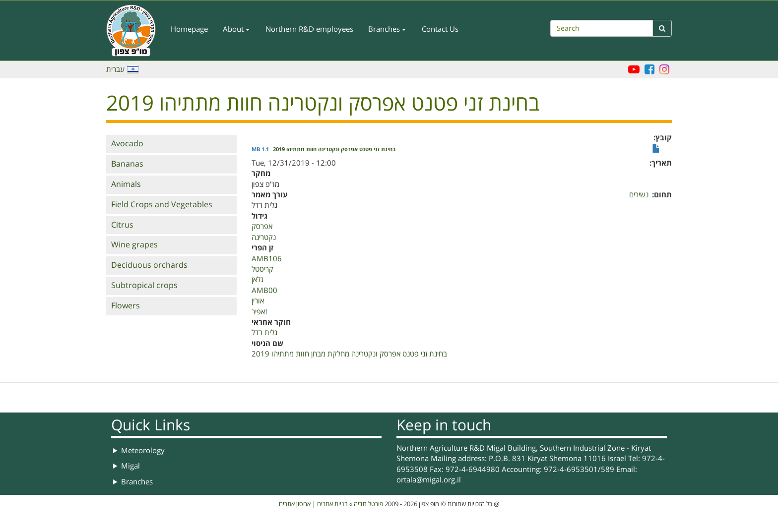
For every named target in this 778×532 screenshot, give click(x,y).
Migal (130, 466)
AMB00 (264, 291)
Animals (126, 184)
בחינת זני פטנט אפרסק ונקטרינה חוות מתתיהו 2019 (334, 150)
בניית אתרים (332, 504)
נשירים (639, 195)
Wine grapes (134, 245)
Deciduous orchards (149, 265)
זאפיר (259, 312)
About (236, 29)
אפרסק (262, 227)
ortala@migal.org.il (429, 480)
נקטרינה (264, 237)
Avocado (127, 144)
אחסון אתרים (295, 504)
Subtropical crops (144, 286)
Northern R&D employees (309, 29)
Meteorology (143, 451)
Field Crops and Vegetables (162, 205)
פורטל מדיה (368, 504)
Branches (387, 29)
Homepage (189, 29)
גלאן (258, 280)
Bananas (127, 164)
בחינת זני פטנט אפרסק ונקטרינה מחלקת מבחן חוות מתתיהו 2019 (349, 354)
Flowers (126, 306)
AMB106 (267, 259)
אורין (258, 301)
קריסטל (262, 269)
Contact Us (440, 29)
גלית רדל (264, 333)
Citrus (122, 225)
